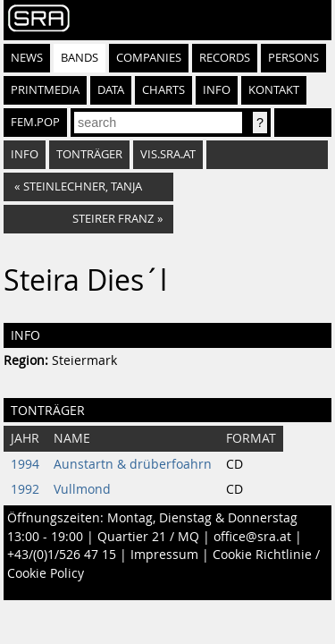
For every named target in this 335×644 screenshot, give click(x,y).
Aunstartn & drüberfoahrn (133, 464)
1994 (25, 464)
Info (217, 90)
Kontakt (274, 90)
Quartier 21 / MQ (148, 537)
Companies (149, 58)
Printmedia (45, 90)
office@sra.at (252, 537)
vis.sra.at (168, 154)
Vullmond (82, 489)
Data (111, 90)
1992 (25, 489)
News (27, 58)
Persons (293, 58)
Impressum (164, 555)
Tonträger (89, 154)
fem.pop (35, 122)
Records (225, 58)
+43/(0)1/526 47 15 (62, 555)
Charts (163, 90)
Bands (80, 58)
